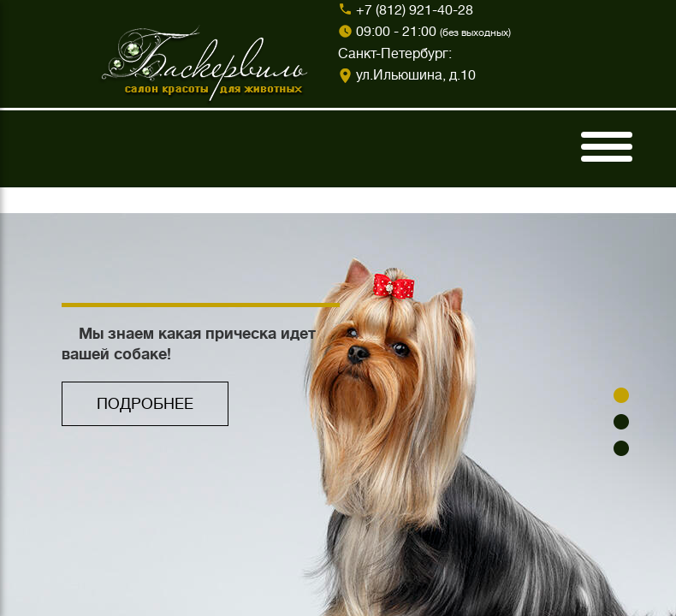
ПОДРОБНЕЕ (145, 404)
